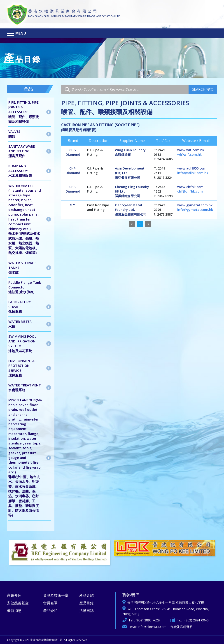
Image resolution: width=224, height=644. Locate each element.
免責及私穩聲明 (182, 627)
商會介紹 (14, 595)
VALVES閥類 (14, 134)
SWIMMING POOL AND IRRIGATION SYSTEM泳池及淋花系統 (22, 344)
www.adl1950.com (192, 168)
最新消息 (14, 611)
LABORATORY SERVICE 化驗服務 (20, 307)
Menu (21, 33)
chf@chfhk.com (190, 191)
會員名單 (50, 603)
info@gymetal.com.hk (195, 210)
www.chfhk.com (190, 187)
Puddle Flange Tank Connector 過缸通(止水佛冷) (25, 287)
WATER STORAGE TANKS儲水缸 (22, 268)
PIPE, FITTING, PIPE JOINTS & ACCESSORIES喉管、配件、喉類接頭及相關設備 (24, 112)
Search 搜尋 (203, 89)
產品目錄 (86, 603)
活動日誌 (86, 611)
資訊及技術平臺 (56, 595)
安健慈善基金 (18, 603)
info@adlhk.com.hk (193, 173)
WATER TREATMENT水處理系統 (25, 387)
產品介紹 (50, 611)
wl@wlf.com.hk (189, 155)
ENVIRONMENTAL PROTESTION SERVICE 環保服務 (22, 368)
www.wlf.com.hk (191, 150)
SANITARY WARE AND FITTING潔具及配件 (22, 151)
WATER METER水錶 (20, 324)
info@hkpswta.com (152, 627)
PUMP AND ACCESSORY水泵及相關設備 (20, 171)
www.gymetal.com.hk (195, 205)
